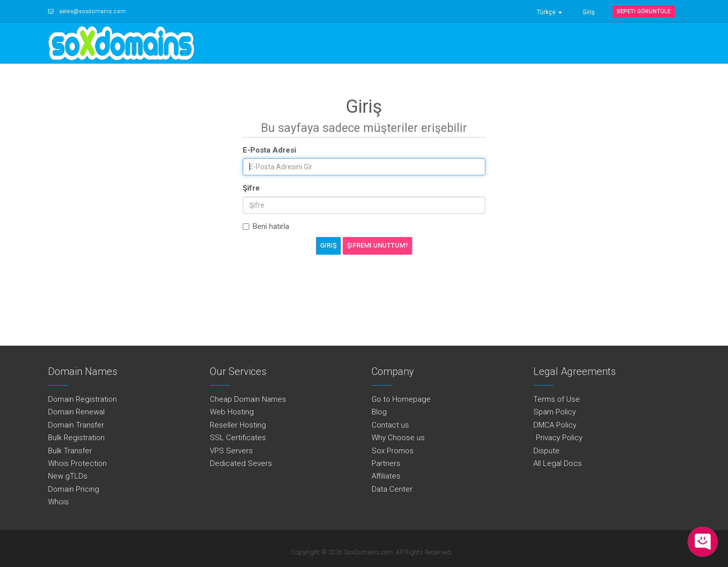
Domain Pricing (74, 489)
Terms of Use (557, 399)
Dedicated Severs (241, 463)
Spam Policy (555, 412)
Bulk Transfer (70, 451)
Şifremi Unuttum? (377, 245)
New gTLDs (68, 476)
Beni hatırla (266, 226)
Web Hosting (232, 412)
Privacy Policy (558, 438)
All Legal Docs (558, 463)
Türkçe (550, 12)
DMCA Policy (555, 425)
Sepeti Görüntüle (644, 11)
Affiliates (386, 476)
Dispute (547, 451)
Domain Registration (82, 399)
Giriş (588, 12)
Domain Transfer (76, 425)
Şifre (251, 188)
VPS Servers (231, 451)
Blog (379, 412)
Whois (58, 502)
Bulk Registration (76, 438)
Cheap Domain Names (248, 399)
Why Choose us (398, 438)
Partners (386, 463)
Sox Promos (393, 451)
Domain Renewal (76, 412)
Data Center (392, 489)
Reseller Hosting (238, 425)
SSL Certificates (238, 438)
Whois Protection (77, 463)
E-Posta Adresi (269, 150)
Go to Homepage (401, 399)
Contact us (390, 425)
